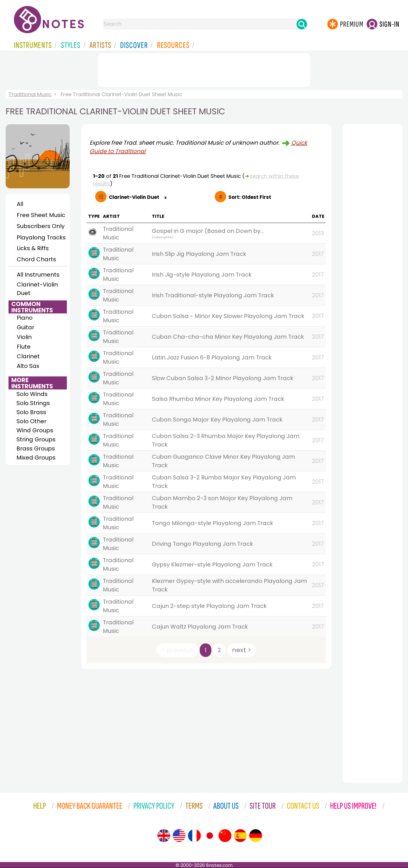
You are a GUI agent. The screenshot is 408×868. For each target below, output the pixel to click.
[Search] (302, 24)
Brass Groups (36, 448)
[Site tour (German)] (256, 836)
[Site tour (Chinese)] (225, 836)
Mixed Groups (36, 458)
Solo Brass (31, 412)
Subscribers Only (41, 226)
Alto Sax (28, 366)
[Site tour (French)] (194, 836)
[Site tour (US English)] (179, 836)
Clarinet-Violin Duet (37, 289)
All (20, 204)
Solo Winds (32, 394)
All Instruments (38, 275)
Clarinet (28, 356)
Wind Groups (35, 430)
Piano (25, 318)
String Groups (36, 439)
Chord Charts (36, 259)
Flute (24, 347)
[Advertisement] (204, 69)
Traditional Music (30, 94)
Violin (24, 337)
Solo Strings (33, 403)
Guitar (25, 327)
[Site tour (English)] (164, 836)
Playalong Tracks (41, 237)
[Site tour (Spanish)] (240, 836)
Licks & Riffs (33, 248)
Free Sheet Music (41, 215)
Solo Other (31, 421)
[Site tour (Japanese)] (210, 836)
